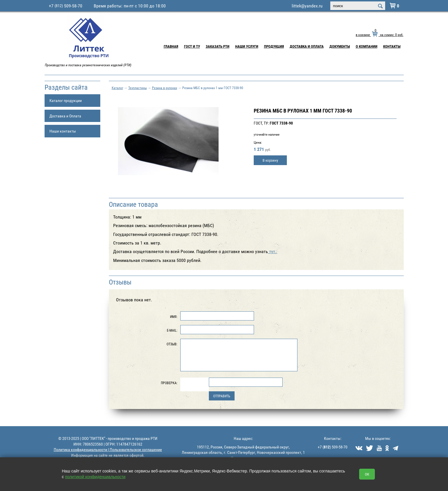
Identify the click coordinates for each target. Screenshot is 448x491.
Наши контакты (63, 131)
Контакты (392, 46)
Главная (171, 46)
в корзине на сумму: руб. (379, 35)
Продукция (274, 46)
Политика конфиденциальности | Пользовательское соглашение (108, 449)
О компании (367, 46)
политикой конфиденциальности (95, 477)
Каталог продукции (66, 100)
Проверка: (169, 383)
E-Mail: (172, 330)
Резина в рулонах (165, 88)
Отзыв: (172, 344)
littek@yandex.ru (307, 6)
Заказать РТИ (218, 46)
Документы (340, 46)
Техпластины (138, 88)
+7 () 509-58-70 (333, 447)
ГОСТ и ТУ (192, 46)
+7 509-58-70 (66, 6)
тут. (273, 251)
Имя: (174, 316)
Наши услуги (247, 46)
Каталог (117, 88)
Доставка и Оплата (307, 46)
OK (367, 474)
